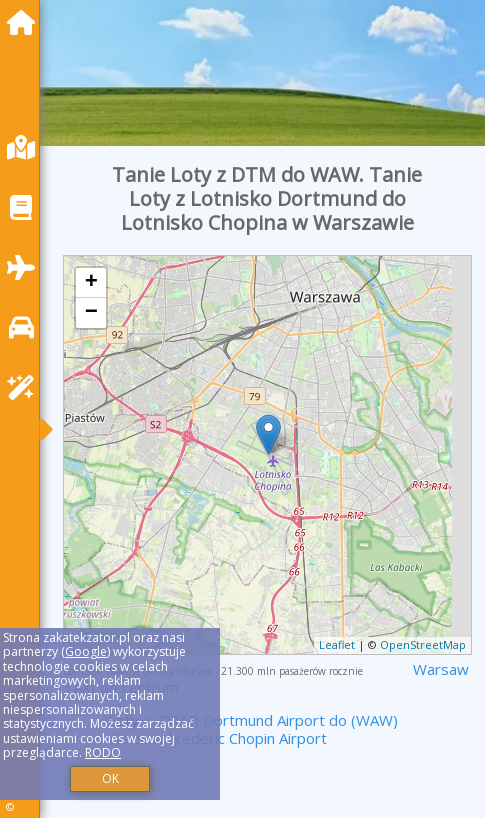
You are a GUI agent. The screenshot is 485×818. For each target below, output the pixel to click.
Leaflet (337, 644)
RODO (103, 752)
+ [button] (91, 283)
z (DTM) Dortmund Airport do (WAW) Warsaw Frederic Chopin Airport (253, 729)
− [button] (91, 313)
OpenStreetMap (423, 644)
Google (86, 651)
